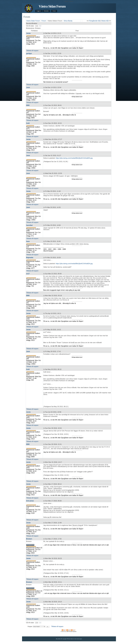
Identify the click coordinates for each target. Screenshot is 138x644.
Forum (54, 11)
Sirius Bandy (68, 21)
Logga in (39, 11)
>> (40, 26)
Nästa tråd (105, 21)
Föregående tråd (95, 21)
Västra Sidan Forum (52, 6)
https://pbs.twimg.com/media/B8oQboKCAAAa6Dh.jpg (74, 158)
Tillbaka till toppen (32, 51)
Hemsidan (46, 11)
